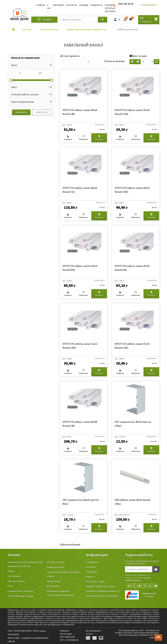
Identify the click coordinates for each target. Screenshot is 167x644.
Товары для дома (56, 567)
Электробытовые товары (21, 596)
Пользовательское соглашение (102, 596)
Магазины (58, 5)
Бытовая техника (56, 562)
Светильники (14, 576)
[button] (31, 65)
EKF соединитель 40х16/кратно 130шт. (133, 424)
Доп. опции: (138, 56)
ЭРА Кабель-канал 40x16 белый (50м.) (133, 502)
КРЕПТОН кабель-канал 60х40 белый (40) (80, 424)
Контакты (72, 5)
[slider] (11, 80)
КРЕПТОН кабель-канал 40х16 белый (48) (80, 112)
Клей (10, 586)
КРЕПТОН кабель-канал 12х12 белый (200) (80, 346)
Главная (40, 5)
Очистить (41, 112)
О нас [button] (49, 7)
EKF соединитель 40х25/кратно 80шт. (81, 502)
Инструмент (53, 586)
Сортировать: (70, 56)
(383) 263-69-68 (126, 4)
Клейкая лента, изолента (21, 591)
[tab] (31, 58)
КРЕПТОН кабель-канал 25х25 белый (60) (132, 268)
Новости (90, 577)
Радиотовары (54, 581)
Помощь (84, 5)
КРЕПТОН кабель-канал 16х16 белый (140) (132, 112)
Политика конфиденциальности (103, 591)
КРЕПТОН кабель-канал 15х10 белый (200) (132, 346)
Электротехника (16, 581)
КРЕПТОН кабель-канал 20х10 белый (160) (132, 190)
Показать (21, 112)
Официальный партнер (149, 595)
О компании (92, 562)
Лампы (11, 571)
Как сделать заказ (95, 581)
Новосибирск (149, 5)
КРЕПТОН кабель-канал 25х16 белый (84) (80, 268)
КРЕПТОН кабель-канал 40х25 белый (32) (80, 190)
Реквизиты (97, 5)
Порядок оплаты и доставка (100, 586)
